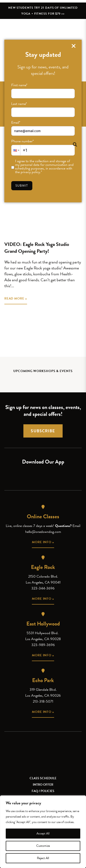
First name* (19, 85)
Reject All (43, 858)
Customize (43, 846)
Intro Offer (43, 785)
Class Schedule (43, 778)
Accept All (43, 833)
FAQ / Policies (43, 791)
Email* (16, 123)
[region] (43, 832)
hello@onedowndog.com (43, 532)
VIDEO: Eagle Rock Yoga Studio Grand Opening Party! (37, 248)
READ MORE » (16, 298)
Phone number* (22, 141)
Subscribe (43, 431)
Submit (22, 186)
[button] (16, 150)
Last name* (19, 104)
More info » (43, 542)
